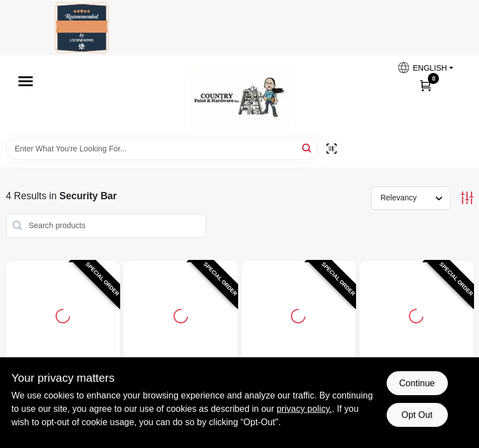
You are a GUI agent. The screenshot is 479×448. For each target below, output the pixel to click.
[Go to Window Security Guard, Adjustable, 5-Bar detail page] (181, 314)
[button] (425, 68)
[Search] (307, 148)
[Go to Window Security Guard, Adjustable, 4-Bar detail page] (298, 314)
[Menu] (26, 81)
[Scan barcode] (332, 149)
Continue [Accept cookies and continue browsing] (417, 383)
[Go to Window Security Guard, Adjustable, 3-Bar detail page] (416, 314)
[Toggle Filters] (467, 198)
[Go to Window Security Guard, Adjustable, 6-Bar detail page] (63, 314)
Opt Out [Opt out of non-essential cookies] (417, 415)
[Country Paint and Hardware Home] (240, 97)
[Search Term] (162, 149)
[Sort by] (416, 198)
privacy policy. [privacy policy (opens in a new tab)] (304, 409)
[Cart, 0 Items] (426, 85)
